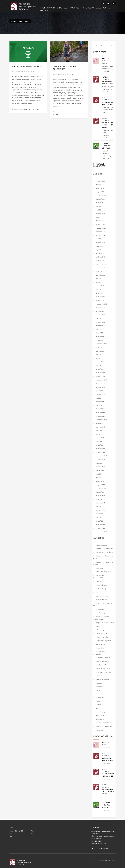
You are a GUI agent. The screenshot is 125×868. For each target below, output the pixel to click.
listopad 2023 (100, 261)
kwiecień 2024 (100, 242)
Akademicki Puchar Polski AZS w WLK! (106, 146)
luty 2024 (99, 250)
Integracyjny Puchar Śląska (105, 623)
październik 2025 (101, 195)
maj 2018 (99, 463)
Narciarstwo (100, 648)
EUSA (32, 831)
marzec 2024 (100, 246)
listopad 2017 (100, 485)
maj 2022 (99, 318)
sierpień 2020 (100, 387)
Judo (97, 626)
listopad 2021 (100, 340)
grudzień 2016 (100, 525)
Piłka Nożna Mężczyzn (103, 658)
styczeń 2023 (100, 293)
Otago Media (111, 861)
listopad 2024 (100, 224)
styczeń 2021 (100, 369)
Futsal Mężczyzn (101, 613)
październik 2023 (101, 264)
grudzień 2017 (100, 481)
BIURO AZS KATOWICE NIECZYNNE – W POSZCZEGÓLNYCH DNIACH (109, 123)
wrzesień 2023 (100, 268)
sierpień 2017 (100, 496)
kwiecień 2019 (100, 434)
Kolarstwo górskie (102, 630)
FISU (32, 834)
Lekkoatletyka (100, 644)
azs (34, 71)
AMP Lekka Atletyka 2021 (104, 572)
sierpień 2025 (100, 203)
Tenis (97, 708)
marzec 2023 (100, 286)
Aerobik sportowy (102, 545)
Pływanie (99, 676)
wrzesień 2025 (100, 199)
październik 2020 (101, 380)
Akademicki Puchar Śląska (104, 552)
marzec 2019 (100, 438)
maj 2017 (99, 507)
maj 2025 (99, 210)
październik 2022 (101, 304)
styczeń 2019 (100, 445)
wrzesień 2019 (100, 423)
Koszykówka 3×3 (101, 633)
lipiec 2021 (99, 347)
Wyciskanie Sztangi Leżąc (104, 726)
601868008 (99, 841)
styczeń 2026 (100, 185)
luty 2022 (99, 329)
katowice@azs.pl (101, 843)
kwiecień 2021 (100, 358)
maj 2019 (99, 431)
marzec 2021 (100, 362)
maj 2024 (99, 239)
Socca (98, 690)
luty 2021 (99, 365)
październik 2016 (101, 532)
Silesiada (99, 683)
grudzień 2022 (100, 297)
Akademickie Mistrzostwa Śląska (103, 563)
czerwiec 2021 (100, 351)
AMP (11, 837)
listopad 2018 (100, 452)
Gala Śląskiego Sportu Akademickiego (102, 618)
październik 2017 (101, 488)
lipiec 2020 (99, 391)
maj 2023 (99, 279)
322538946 (97, 838)
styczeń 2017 (100, 521)
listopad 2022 (100, 300)
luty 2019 (99, 441)
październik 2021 (101, 344)
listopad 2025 (100, 192)
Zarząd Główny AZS (16, 831)
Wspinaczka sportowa (103, 723)
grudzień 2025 (100, 188)
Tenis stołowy (100, 712)
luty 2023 (99, 289)
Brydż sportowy (101, 589)
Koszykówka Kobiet (102, 637)
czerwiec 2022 (100, 315)
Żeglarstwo (99, 730)
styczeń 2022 (100, 333)
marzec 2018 (100, 470)
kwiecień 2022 (100, 322)
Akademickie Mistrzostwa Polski (103, 557)
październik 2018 (101, 456)
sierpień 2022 (100, 311)
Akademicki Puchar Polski (32, 109)
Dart (97, 592)
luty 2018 (99, 474)
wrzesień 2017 (100, 492)
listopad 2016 (100, 528)
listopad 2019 (100, 416)
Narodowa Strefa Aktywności (100, 653)
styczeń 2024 (100, 253)
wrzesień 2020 (100, 384)
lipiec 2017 (99, 499)
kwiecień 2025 (100, 214)
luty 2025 (99, 217)
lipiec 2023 (99, 271)
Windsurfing (100, 719)
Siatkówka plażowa (102, 679)
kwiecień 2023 (100, 282)
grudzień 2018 (100, 449)
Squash (98, 694)
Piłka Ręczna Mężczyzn (103, 665)
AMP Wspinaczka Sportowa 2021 (100, 577)
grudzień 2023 (100, 257)
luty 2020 (99, 405)
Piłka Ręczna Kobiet (102, 661)
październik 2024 (101, 228)
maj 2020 (99, 398)
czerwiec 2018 (100, 459)
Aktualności (99, 568)
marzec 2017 (100, 514)
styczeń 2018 (100, 478)
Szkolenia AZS (100, 705)
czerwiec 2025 (100, 206)
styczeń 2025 (100, 221)
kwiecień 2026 (100, 181)
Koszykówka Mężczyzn (103, 641)
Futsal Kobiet (100, 609)
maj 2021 (99, 355)
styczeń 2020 (100, 409)
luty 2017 (99, 517)
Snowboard (100, 687)
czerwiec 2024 (100, 235)
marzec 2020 (100, 402)
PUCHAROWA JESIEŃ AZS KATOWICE (28, 66)
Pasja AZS (13, 834)
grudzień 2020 (100, 373)
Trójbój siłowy (100, 716)
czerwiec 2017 (100, 503)
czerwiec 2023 (100, 275)
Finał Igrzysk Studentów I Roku (103, 604)
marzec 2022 (100, 326)
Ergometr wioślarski (102, 596)
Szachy (98, 701)
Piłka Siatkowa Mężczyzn (104, 672)
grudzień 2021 (100, 337)
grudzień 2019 (100, 412)
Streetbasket (100, 697)
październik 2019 (101, 420)
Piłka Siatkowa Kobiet (103, 668)
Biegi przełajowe (101, 585)
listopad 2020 (100, 376)
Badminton (99, 581)
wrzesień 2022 (100, 308)
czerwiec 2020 (100, 394)
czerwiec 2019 (100, 427)
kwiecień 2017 (100, 510)
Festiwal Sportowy (102, 600)
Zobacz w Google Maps (100, 848)
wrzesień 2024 (100, 232)
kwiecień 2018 (100, 467)
